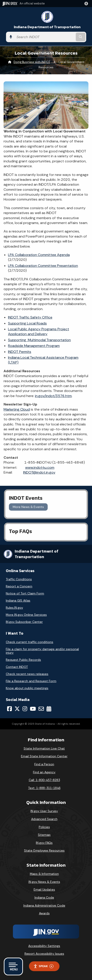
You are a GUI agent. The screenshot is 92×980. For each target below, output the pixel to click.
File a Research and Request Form (31, 681)
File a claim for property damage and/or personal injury (42, 651)
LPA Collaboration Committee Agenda (39, 255)
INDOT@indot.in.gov (39, 472)
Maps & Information (44, 874)
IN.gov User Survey (44, 811)
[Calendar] (49, 709)
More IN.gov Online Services (26, 615)
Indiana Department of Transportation (47, 27)
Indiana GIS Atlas (18, 600)
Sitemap (44, 835)
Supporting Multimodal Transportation (39, 340)
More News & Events (28, 507)
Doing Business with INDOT (32, 62)
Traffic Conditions (19, 579)
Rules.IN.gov (14, 608)
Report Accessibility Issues (44, 954)
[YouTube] (33, 709)
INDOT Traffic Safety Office (30, 317)
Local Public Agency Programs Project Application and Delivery (39, 332)
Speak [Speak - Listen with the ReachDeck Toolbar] (43, 966)
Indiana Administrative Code (44, 905)
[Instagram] (25, 709)
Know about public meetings (27, 688)
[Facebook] (9, 709)
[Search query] (45, 37)
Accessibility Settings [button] (44, 946)
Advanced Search (44, 819)
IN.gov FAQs (44, 843)
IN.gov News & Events (44, 882)
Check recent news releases (27, 674)
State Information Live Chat (44, 748)
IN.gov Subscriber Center (24, 622)
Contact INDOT (17, 667)
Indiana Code (44, 897)
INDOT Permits (20, 352)
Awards (44, 913)
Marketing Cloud (17, 409)
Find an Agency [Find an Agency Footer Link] (44, 772)
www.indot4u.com (40, 467)
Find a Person (44, 764)
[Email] (41, 709)
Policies (44, 827)
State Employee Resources (44, 850)
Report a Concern (19, 586)
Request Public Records (23, 660)
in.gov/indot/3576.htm (53, 396)
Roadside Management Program (34, 346)
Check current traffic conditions (30, 642)
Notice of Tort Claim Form (25, 593)
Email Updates (44, 889)
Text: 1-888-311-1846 (44, 788)
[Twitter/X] (17, 709)
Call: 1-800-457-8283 (44, 780)
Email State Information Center (44, 756)
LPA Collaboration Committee (43, 266)
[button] (87, 4)
